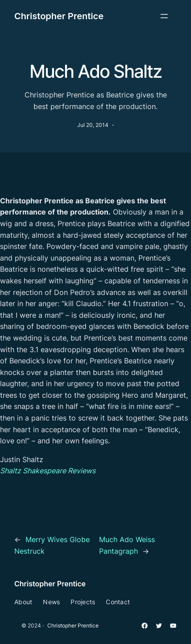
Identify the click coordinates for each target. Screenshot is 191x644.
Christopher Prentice (59, 16)
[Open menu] (164, 16)
